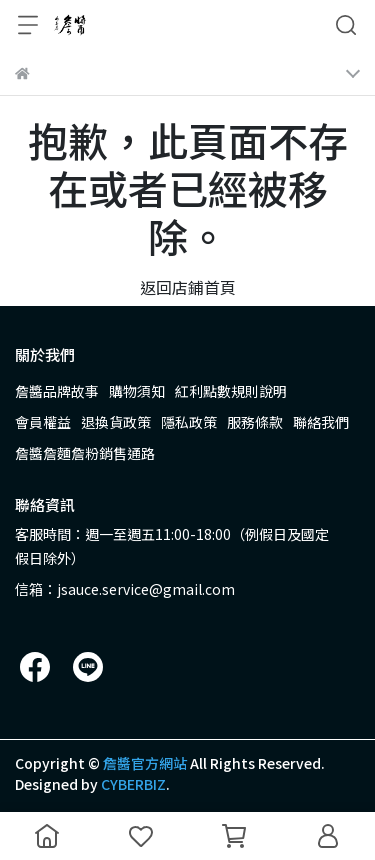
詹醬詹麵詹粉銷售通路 (85, 453)
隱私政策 (189, 422)
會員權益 (43, 422)
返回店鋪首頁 (188, 287)
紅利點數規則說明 (231, 391)
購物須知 (137, 391)
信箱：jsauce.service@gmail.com (125, 589)
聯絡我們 (321, 422)
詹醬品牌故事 (57, 391)
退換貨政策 (116, 422)
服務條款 (255, 422)
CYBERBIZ (133, 784)
